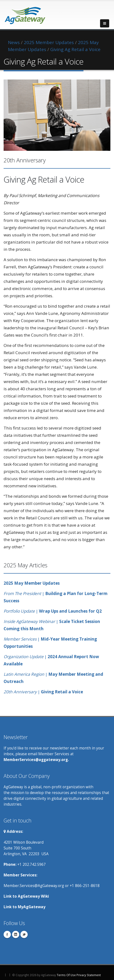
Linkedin (16, 934)
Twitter (24, 934)
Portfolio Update (20, 611)
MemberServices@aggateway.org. (36, 760)
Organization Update (24, 657)
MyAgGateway (32, 907)
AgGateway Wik (33, 896)
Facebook (7, 934)
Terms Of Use (66, 975)
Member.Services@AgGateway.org (34, 886)
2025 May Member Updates (32, 583)
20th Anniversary (20, 692)
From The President (23, 593)
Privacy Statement (89, 975)
